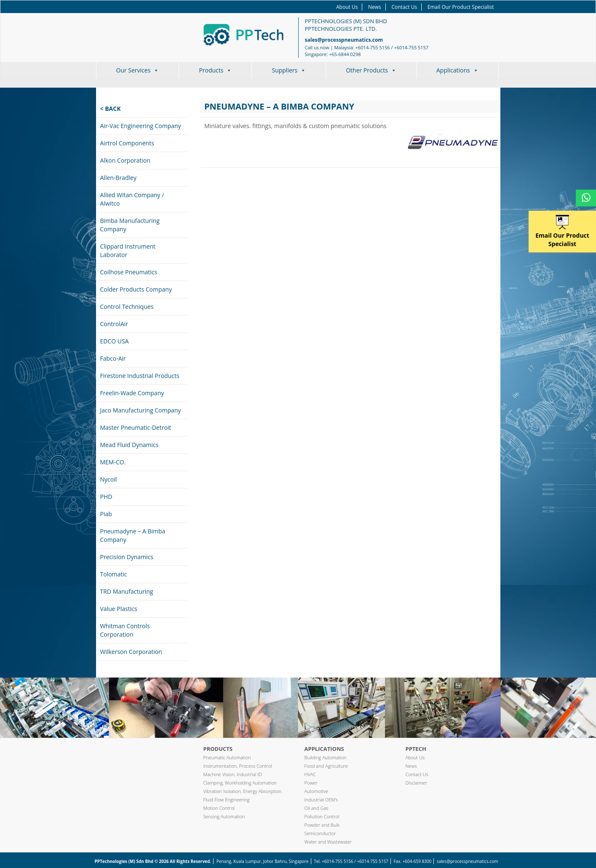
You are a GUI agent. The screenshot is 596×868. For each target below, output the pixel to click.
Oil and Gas (317, 808)
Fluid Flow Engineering (227, 800)
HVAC (310, 774)
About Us (347, 7)
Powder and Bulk (322, 825)
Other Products (371, 70)
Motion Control (219, 808)
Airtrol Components (127, 143)
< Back (111, 108)
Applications (457, 70)
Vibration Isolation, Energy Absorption (243, 791)
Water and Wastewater (328, 842)
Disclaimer (416, 783)
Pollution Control (322, 816)
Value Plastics (119, 609)
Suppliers (289, 70)
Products (215, 70)
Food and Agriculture (326, 766)
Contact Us (404, 7)
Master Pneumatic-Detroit (136, 427)
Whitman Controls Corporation (125, 630)
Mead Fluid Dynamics (130, 445)
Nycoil (109, 479)
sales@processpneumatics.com (344, 40)
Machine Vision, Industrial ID (233, 774)
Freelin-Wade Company (132, 393)
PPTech (416, 749)
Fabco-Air (113, 358)
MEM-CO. (113, 462)
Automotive (317, 791)
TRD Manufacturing (127, 591)
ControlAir (114, 324)
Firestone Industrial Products (140, 376)
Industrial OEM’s (321, 800)
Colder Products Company (136, 289)
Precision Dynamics (127, 557)
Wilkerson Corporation (131, 652)
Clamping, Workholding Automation (240, 783)
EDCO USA (115, 341)
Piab (106, 514)
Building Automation (326, 757)
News (375, 7)
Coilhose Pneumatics (129, 272)
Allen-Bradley (118, 178)
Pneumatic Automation (227, 757)
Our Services (138, 70)
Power (311, 783)
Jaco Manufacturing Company (141, 410)
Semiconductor (320, 833)
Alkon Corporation (125, 160)
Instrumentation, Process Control (238, 766)
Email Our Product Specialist (461, 7)
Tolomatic (114, 574)
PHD (106, 497)
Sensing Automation (224, 816)
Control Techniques (127, 307)
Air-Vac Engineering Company (141, 126)
